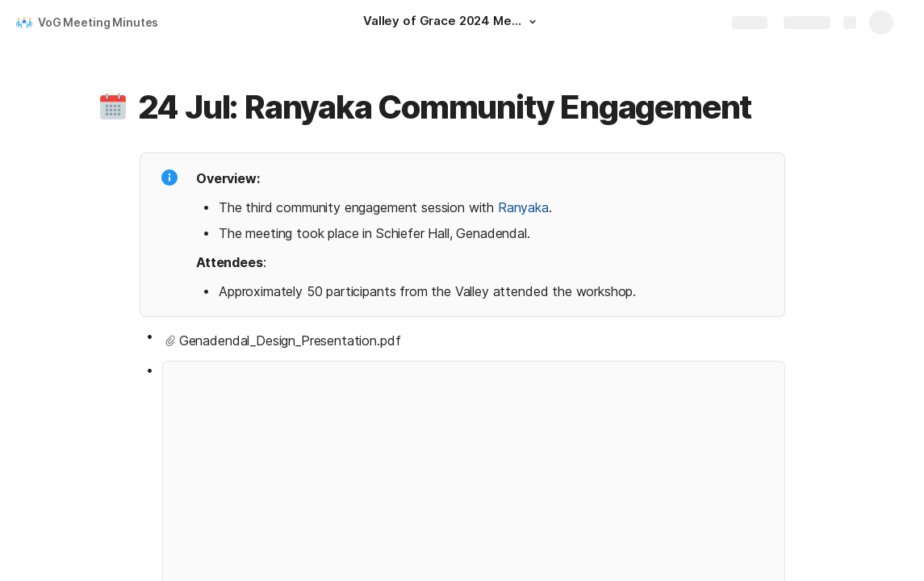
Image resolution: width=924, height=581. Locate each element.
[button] (533, 22)
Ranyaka (523, 207)
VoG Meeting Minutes (98, 22)
